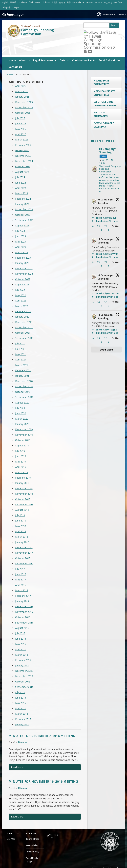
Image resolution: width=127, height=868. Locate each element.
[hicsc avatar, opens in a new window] (94, 184)
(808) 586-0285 (54, 819)
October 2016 (23, 600)
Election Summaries (101, 97)
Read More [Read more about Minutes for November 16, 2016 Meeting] (17, 799)
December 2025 (24, 85)
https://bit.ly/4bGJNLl (104, 200)
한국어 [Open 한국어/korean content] (62, 2)
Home (12, 43)
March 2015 (22, 696)
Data (63, 43)
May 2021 (21, 337)
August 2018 (22, 492)
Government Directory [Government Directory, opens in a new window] (114, 14)
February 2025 (23, 128)
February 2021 (23, 353)
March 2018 (22, 519)
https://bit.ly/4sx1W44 (105, 236)
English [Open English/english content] (5, 2)
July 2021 (20, 326)
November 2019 (24, 417)
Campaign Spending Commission (37, 32)
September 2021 (24, 321)
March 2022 (22, 288)
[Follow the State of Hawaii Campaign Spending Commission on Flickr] (94, 32)
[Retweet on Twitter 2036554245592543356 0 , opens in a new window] (100, 286)
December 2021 (24, 305)
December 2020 (24, 364)
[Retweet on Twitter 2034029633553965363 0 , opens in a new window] (100, 323)
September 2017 (24, 546)
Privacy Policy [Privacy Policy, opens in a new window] (32, 834)
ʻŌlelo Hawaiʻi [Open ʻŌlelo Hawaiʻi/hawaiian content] (35, 2)
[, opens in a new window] (90, 32)
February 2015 (23, 702)
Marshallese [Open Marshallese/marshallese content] (78, 2)
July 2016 (20, 616)
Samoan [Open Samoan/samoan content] (89, 2)
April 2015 (21, 691)
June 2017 (21, 557)
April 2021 (21, 342)
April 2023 (21, 230)
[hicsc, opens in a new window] (106, 152)
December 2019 (24, 412)
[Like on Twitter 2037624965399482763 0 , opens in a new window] (107, 247)
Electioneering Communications (105, 86)
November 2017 (24, 535)
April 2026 (21, 68)
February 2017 (23, 578)
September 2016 (24, 605)
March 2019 (22, 455)
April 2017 (21, 568)
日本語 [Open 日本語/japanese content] (54, 2)
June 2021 (21, 332)
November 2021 (24, 310)
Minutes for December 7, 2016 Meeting (42, 718)
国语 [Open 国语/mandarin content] (69, 2)
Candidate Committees (102, 65)
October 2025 (23, 95)
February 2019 (23, 460)
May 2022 (21, 278)
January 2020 (22, 407)
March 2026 (22, 74)
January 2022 (22, 299)
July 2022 (20, 272)
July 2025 (20, 101)
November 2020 (24, 369)
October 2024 (23, 149)
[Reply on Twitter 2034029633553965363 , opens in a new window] (94, 323)
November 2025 (24, 90)
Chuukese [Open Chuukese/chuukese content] (22, 2)
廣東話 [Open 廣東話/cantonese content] (13, 2)
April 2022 (21, 283)
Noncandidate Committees (104, 76)
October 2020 (23, 374)
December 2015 (24, 653)
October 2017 (23, 541)
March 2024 (22, 176)
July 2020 (20, 391)
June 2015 (21, 680)
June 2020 (21, 396)
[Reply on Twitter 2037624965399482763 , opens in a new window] (94, 247)
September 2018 (24, 487)
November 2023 (24, 192)
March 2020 (22, 401)
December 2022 (24, 251)
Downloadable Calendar (104, 108)
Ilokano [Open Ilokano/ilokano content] (46, 2)
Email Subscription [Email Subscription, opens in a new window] (110, 43)
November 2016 (24, 594)
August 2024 (22, 154)
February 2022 (23, 294)
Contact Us (15, 49)
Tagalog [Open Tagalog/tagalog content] (108, 2)
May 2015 (21, 686)
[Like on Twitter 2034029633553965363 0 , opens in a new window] (107, 323)
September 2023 (24, 203)
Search (114, 25)
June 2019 (21, 439)
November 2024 (24, 144)
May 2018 (21, 509)
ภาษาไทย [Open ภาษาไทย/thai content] (117, 2)
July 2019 (20, 433)
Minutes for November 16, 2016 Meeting (43, 764)
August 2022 (22, 267)
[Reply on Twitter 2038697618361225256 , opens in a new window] (94, 211)
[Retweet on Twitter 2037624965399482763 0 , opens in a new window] (100, 247)
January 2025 (22, 133)
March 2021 (22, 348)
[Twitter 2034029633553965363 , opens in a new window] (116, 323)
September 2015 (24, 669)
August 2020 (22, 385)
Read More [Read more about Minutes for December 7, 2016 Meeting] (17, 750)
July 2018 (20, 498)
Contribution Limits (84, 43)
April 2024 (21, 171)
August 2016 (22, 610)
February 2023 (23, 240)
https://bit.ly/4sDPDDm (106, 276)
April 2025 (21, 117)
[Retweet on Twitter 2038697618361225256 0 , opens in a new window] (100, 211)
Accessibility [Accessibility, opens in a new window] (32, 828)
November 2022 (24, 256)
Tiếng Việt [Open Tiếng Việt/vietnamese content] (6, 7)
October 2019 (23, 423)
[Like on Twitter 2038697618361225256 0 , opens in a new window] (107, 211)
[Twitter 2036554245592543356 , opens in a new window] (116, 287)
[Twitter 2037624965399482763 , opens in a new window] (116, 247)
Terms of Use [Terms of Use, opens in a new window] (33, 821)
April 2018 (21, 514)
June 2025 (21, 106)
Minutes (22, 725)
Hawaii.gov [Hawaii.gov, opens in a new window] (13, 15)
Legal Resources (43, 43)
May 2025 (21, 112)
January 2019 (22, 466)
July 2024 (20, 160)
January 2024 (22, 187)
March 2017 (22, 573)
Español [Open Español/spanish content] (99, 2)
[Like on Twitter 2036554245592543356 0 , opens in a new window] (107, 286)
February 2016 (23, 643)
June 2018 (21, 503)
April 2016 (21, 632)
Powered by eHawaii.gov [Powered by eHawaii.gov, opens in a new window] (107, 853)
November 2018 (24, 476)
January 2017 (22, 584)
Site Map (11, 821)
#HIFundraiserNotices (105, 204)
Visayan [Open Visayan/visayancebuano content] (16, 7)
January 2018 (22, 525)
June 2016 (21, 621)
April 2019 (21, 449)
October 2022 (23, 262)
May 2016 (21, 627)
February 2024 (23, 181)
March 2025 (22, 122)
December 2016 (24, 589)
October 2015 (23, 664)
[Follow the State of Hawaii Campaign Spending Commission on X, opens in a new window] (86, 32)
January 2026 (22, 79)
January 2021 (22, 358)
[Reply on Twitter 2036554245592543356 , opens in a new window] (94, 286)
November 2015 (24, 659)
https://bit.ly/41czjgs (104, 312)
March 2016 (22, 637)
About (23, 43)
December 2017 (24, 530)
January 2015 (22, 707)
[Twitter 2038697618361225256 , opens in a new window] (116, 211)
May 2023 (21, 224)
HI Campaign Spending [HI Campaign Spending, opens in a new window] (105, 184)
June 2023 (21, 219)
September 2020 (24, 380)
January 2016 (22, 648)
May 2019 (21, 444)
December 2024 (24, 138)
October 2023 (23, 197)
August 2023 (22, 208)
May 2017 (21, 562)
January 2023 (22, 246)
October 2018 (23, 482)
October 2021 (23, 315)
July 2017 (20, 552)
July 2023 (20, 213)
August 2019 (22, 428)
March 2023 (22, 235)
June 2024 (21, 165)
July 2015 (20, 675)
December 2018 (24, 471)
